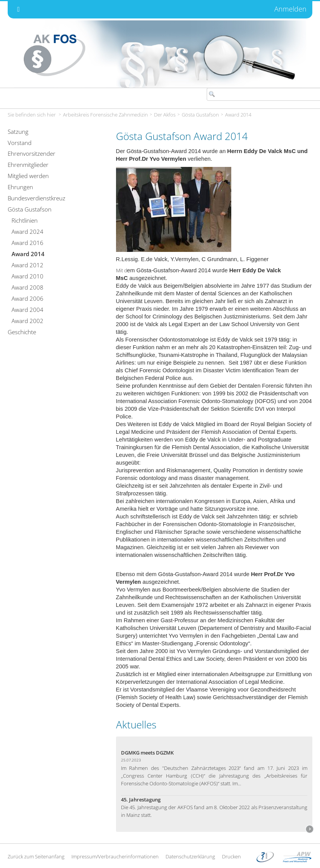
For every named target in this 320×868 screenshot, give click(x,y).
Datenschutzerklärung (190, 856)
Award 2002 (27, 321)
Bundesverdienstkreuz (36, 198)
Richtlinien (25, 220)
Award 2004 (27, 310)
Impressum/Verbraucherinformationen (115, 856)
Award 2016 (27, 243)
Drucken (231, 856)
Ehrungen (20, 187)
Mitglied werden (28, 176)
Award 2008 (27, 287)
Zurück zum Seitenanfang (36, 856)
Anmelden (290, 9)
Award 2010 (27, 276)
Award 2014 (238, 115)
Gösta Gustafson (200, 115)
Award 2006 (27, 298)
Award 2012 (27, 265)
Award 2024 (27, 232)
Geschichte (22, 332)
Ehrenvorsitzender (32, 153)
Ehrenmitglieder (28, 165)
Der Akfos (165, 115)
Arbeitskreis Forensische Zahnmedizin (105, 115)
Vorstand (20, 143)
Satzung (18, 132)
